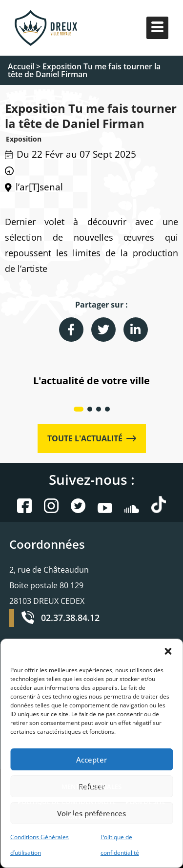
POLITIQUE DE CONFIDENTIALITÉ (67, 802)
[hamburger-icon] (157, 28)
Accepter (91, 760)
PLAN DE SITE (145, 802)
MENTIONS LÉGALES (91, 786)
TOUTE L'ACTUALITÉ (92, 438)
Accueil (21, 66)
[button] (168, 651)
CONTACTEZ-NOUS (92, 817)
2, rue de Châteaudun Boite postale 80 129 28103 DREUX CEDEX (49, 585)
